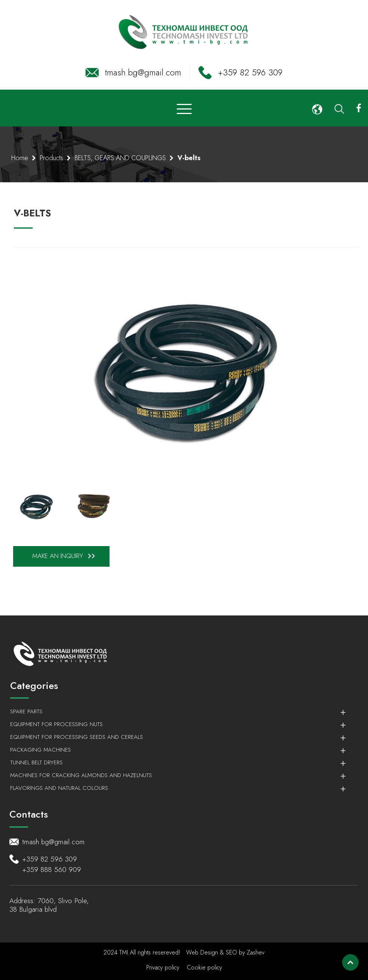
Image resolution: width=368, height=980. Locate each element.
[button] (317, 108)
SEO (231, 952)
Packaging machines (174, 750)
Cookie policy (204, 967)
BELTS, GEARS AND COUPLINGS (120, 158)
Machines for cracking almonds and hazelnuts (174, 775)
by (242, 952)
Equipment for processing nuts (174, 724)
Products (51, 158)
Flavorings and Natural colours (174, 788)
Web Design (203, 952)
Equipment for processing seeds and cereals (174, 737)
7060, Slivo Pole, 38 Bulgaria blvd (49, 905)
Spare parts (174, 711)
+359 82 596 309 (250, 72)
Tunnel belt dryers (174, 762)
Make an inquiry (65, 556)
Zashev (256, 952)
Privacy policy (163, 967)
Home (20, 158)
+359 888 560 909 (52, 870)
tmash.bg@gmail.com (143, 72)
